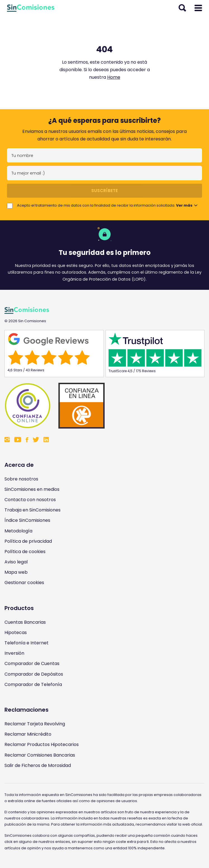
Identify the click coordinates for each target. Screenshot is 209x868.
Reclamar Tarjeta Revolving (35, 724)
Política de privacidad (28, 541)
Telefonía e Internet (27, 643)
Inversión (14, 653)
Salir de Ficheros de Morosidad (38, 765)
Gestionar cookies (24, 583)
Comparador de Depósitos (34, 674)
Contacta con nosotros (30, 500)
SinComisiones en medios (32, 489)
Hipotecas (16, 633)
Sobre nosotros (21, 479)
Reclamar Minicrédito (28, 734)
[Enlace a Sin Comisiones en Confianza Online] (104, 406)
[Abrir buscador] (182, 8)
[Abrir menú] (198, 8)
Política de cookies (25, 552)
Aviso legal (16, 562)
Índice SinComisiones (27, 520)
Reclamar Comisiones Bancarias (40, 755)
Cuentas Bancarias (25, 622)
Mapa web (16, 572)
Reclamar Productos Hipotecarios (42, 744)
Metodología (18, 531)
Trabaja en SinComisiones (33, 510)
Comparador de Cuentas (32, 663)
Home (114, 77)
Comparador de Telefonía (33, 684)
